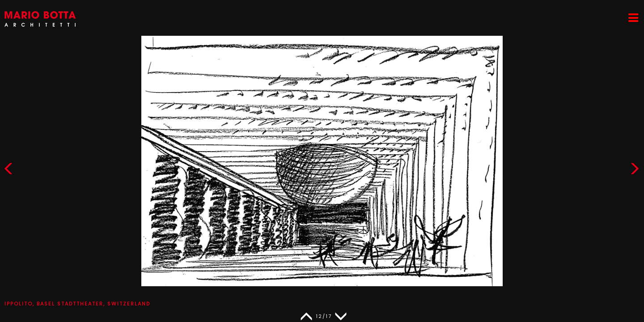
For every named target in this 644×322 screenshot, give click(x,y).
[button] (635, 171)
